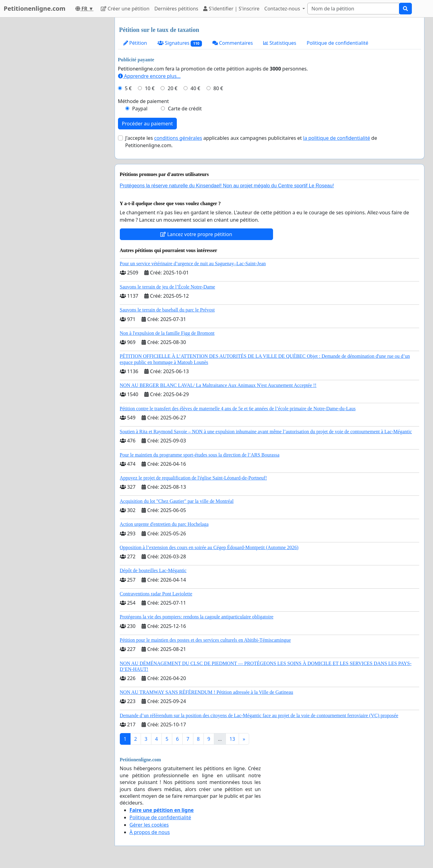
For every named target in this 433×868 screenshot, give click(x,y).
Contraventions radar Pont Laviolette (156, 594)
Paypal (140, 109)
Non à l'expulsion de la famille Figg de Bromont (167, 333)
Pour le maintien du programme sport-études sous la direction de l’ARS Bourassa (200, 455)
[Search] (353, 9)
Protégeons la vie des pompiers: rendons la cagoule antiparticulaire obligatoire (197, 617)
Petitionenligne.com (35, 8)
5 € (128, 88)
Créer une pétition (125, 9)
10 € (150, 88)
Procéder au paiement (148, 124)
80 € (218, 88)
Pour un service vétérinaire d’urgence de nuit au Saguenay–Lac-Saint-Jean (193, 264)
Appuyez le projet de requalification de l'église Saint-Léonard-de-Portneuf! (193, 478)
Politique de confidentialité (338, 43)
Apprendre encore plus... (149, 76)
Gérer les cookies (149, 825)
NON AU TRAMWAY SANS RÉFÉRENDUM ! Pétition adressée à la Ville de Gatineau (207, 692)
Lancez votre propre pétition (196, 234)
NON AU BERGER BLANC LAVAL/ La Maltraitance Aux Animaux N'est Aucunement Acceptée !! (218, 385)
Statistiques (280, 43)
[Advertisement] (55, 109)
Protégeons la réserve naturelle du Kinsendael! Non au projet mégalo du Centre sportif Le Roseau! (227, 186)
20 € (173, 88)
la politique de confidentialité (336, 138)
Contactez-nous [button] (283, 9)
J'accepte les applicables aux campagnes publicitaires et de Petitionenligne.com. (251, 142)
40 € (196, 88)
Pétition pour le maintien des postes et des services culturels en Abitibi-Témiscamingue (205, 640)
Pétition (135, 43)
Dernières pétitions (176, 9)
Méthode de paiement (144, 101)
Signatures (180, 43)
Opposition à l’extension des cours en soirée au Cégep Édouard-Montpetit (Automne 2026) (209, 547)
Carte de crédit (185, 109)
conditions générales (178, 138)
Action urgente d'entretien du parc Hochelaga (164, 524)
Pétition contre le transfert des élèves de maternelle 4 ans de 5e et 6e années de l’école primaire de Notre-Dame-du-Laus (238, 409)
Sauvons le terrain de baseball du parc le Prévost (167, 310)
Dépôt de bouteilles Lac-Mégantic (153, 570)
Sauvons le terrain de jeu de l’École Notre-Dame (167, 287)
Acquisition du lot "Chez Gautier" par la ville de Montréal (177, 501)
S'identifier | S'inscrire (231, 9)
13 (232, 739)
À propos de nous (150, 832)
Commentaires (233, 43)
